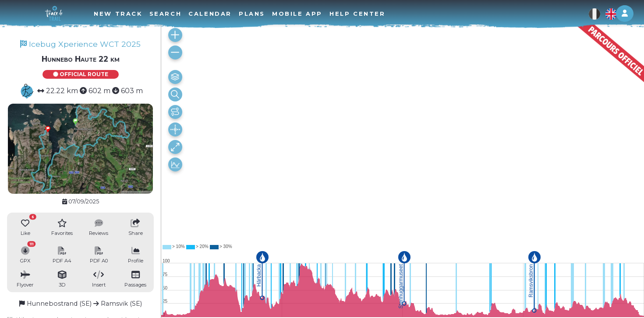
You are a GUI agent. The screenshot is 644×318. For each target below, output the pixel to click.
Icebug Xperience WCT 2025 (80, 44)
